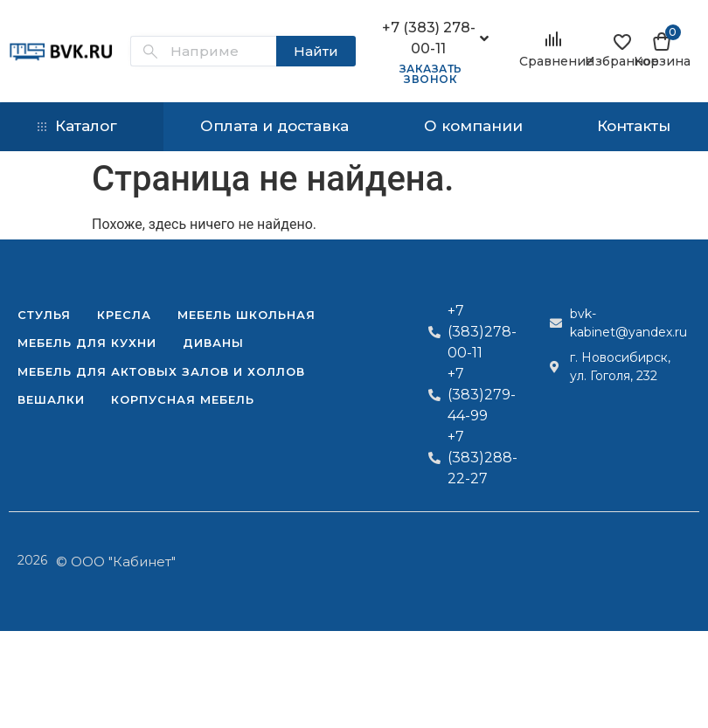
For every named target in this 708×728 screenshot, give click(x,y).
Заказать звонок (431, 74)
